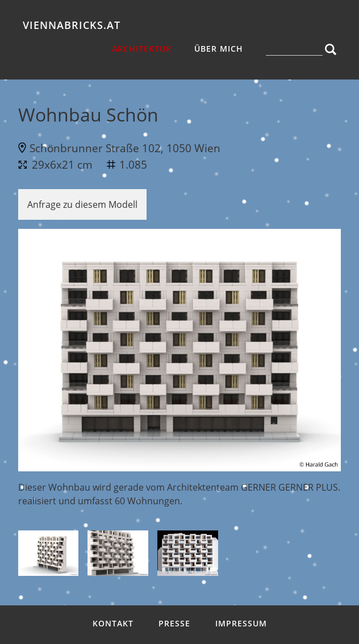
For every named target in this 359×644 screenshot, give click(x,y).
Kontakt (113, 623)
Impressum (241, 623)
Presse (174, 623)
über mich (219, 49)
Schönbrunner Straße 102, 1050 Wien (125, 148)
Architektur (142, 49)
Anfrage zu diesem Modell (82, 204)
